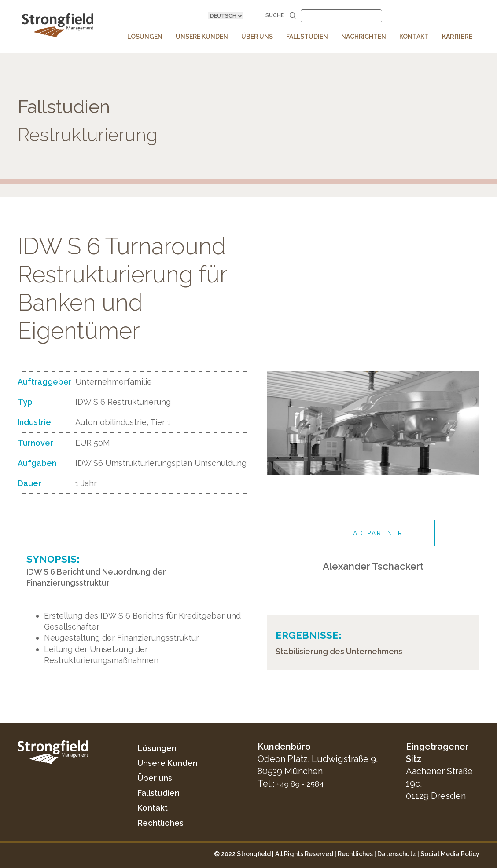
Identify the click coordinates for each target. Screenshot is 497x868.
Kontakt (154, 808)
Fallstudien (161, 793)
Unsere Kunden (171, 763)
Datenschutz (397, 854)
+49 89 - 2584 (303, 784)
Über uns (156, 778)
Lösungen (159, 748)
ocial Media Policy (452, 854)
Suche (281, 16)
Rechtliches (163, 823)
